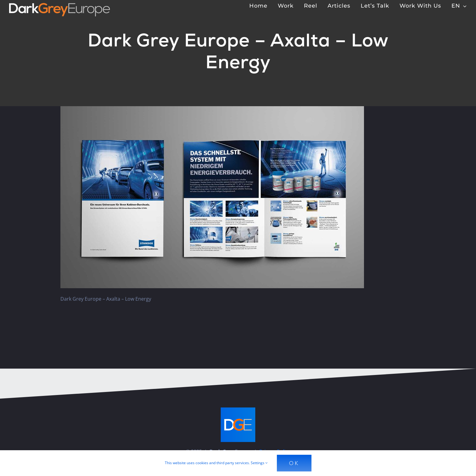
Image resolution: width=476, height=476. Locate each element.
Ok (294, 463)
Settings (259, 463)
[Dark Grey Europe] (59, 5)
